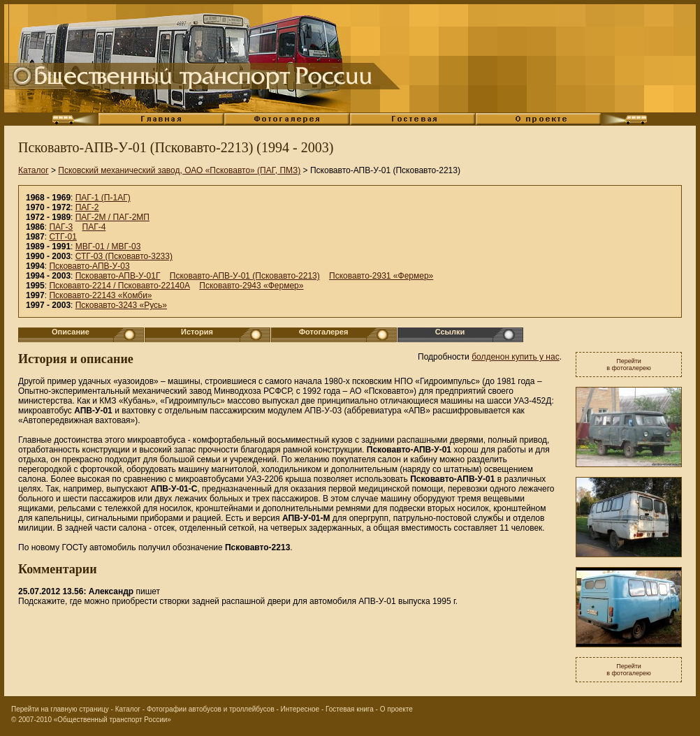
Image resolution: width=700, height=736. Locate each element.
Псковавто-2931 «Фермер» (381, 276)
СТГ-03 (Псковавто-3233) (124, 256)
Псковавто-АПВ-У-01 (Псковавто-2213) (245, 276)
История (197, 332)
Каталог (34, 170)
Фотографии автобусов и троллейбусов (211, 709)
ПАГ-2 (87, 207)
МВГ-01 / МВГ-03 (108, 246)
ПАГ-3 (61, 227)
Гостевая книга (350, 709)
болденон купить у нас (516, 357)
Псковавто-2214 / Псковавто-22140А (119, 286)
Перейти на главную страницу (60, 709)
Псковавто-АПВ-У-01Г (118, 276)
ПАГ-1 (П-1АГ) (103, 198)
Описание (71, 332)
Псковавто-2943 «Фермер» (251, 286)
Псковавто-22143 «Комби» (100, 295)
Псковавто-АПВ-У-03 (89, 266)
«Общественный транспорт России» (112, 720)
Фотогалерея (324, 332)
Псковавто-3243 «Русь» (121, 305)
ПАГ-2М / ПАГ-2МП (112, 217)
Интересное (300, 709)
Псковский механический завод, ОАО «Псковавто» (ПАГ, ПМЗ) (179, 170)
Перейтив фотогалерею (629, 365)
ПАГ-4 (94, 227)
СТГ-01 (63, 237)
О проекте (396, 709)
